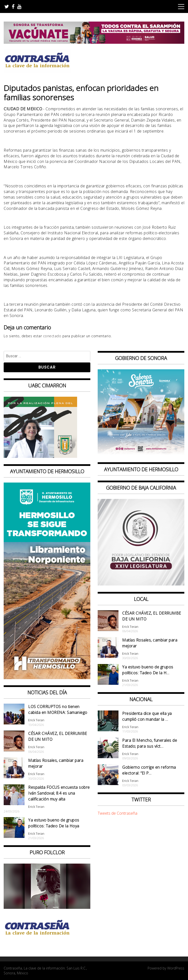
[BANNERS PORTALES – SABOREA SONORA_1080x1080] (141, 454)
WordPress (176, 968)
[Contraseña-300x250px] (40, 456)
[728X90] (94, 42)
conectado (52, 336)
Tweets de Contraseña (117, 813)
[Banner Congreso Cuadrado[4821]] (141, 584)
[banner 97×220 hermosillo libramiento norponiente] (47, 678)
